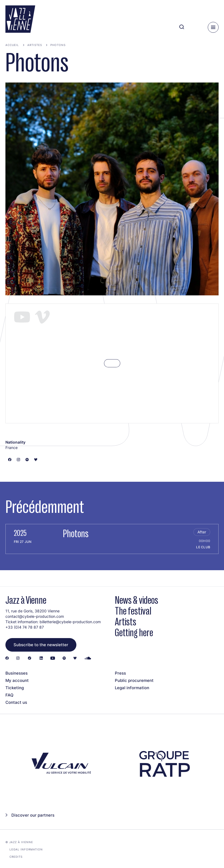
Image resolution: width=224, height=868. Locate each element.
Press (120, 673)
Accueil (12, 45)
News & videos (137, 600)
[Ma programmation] (194, 27)
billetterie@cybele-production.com (70, 622)
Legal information (132, 688)
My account (17, 680)
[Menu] (213, 27)
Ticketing (15, 688)
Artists (126, 622)
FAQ (9, 695)
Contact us (16, 702)
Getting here (134, 633)
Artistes (35, 45)
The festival (133, 611)
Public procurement (134, 680)
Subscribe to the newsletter (41, 645)
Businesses (17, 673)
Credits (16, 857)
